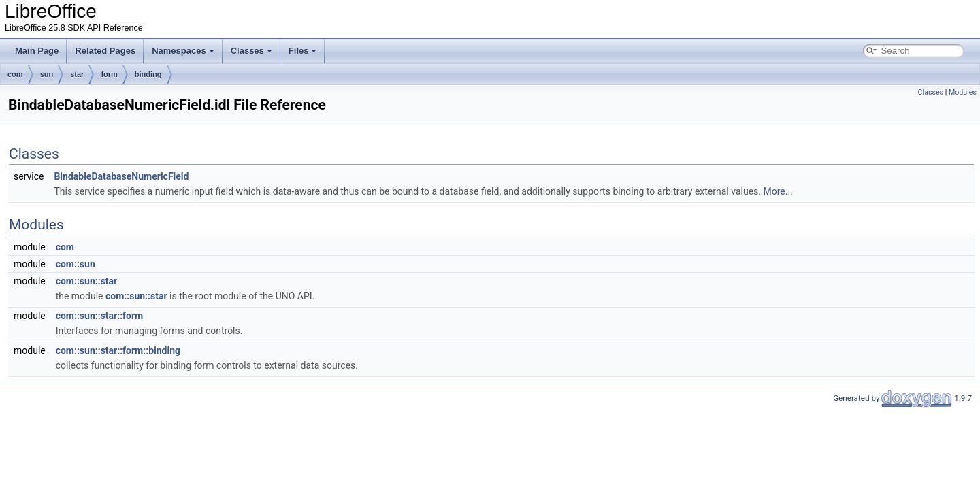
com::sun (76, 264)
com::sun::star (87, 281)
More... (778, 191)
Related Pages (105, 51)
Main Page (37, 51)
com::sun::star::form (100, 316)
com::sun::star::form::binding (118, 350)
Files (303, 51)
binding (148, 74)
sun (47, 74)
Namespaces (183, 51)
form (109, 74)
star (77, 74)
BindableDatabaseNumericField (121, 176)
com (15, 74)
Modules (963, 92)
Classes (251, 51)
